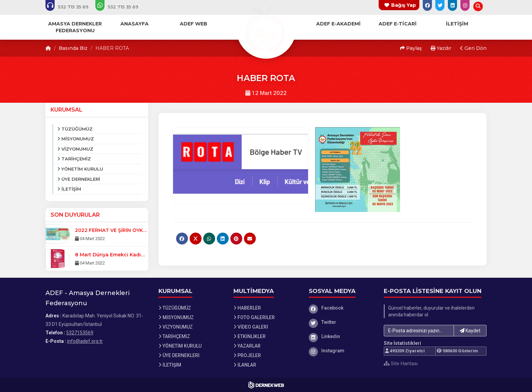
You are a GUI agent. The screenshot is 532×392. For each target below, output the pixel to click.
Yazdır (441, 48)
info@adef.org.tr (85, 341)
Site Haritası (401, 364)
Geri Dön (473, 48)
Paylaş (411, 48)
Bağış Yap (404, 5)
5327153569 (80, 333)
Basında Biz (73, 48)
